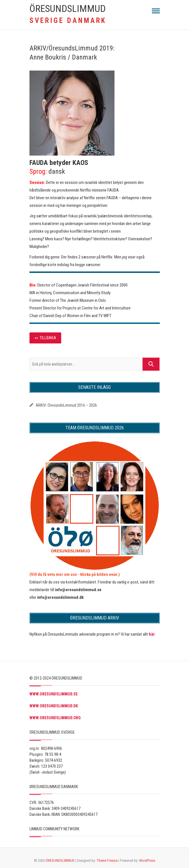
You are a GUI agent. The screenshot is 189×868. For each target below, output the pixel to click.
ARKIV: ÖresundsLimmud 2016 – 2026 (66, 405)
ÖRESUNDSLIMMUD (68, 9)
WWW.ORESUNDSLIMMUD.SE (54, 694)
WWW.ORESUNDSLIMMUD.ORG (55, 718)
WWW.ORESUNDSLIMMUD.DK (54, 706)
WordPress (147, 860)
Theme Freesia (107, 860)
